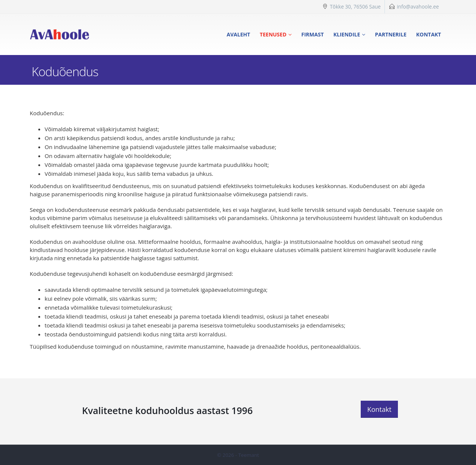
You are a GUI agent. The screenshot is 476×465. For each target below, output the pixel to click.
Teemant (249, 455)
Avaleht (239, 34)
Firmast (312, 34)
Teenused (273, 34)
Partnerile (391, 34)
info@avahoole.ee (418, 7)
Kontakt (429, 34)
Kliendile (347, 34)
